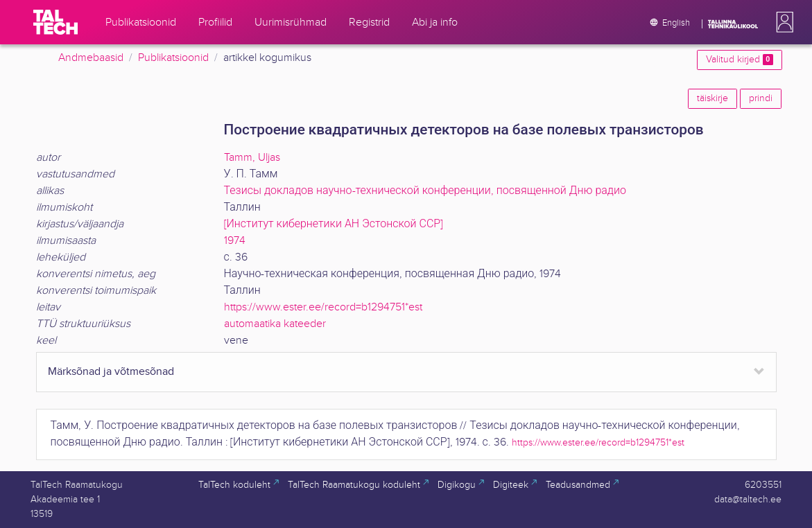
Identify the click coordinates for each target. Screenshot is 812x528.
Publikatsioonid (173, 58)
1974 (235, 241)
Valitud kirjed (739, 60)
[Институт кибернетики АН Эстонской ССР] (334, 224)
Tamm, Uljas (252, 158)
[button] (782, 22)
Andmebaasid (91, 58)
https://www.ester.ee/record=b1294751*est (323, 307)
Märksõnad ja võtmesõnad (111, 372)
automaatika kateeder (275, 324)
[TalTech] (55, 22)
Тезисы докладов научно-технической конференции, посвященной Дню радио (425, 191)
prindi (761, 98)
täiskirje (712, 98)
